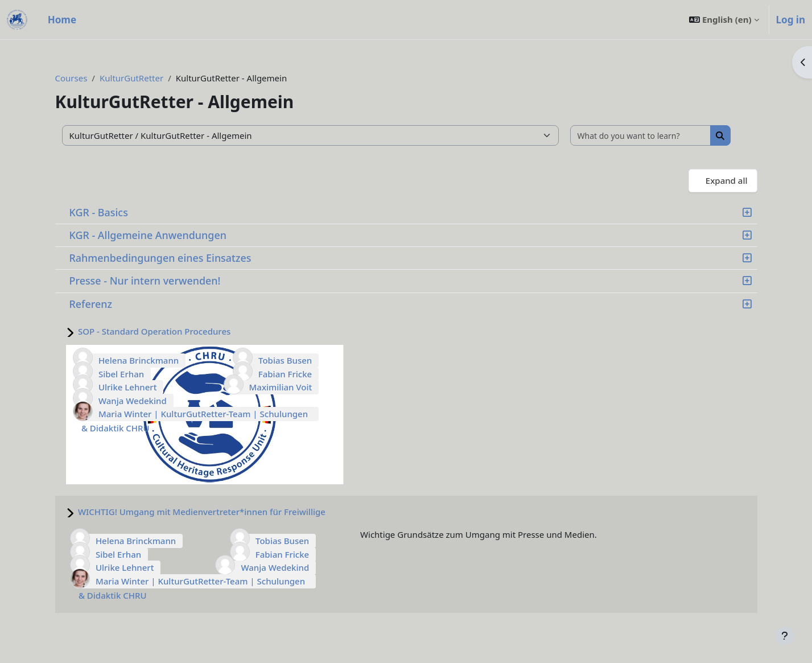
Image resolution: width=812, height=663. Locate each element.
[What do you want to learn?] (641, 136)
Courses (71, 78)
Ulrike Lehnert (128, 387)
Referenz (91, 304)
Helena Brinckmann (139, 360)
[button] (724, 20)
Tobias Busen (285, 360)
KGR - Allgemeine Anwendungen (148, 235)
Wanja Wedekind (133, 401)
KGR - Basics (99, 212)
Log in (791, 20)
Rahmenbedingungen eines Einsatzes (160, 258)
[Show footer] (785, 636)
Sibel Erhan (121, 374)
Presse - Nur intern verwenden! (145, 281)
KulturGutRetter (131, 78)
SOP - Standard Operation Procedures (154, 331)
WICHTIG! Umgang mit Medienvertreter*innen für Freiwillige (202, 512)
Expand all (727, 180)
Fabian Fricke (285, 374)
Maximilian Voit (281, 387)
